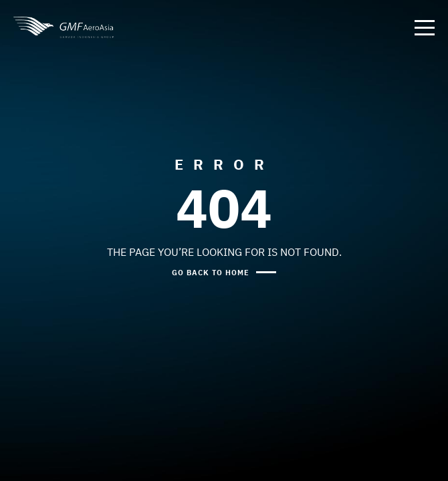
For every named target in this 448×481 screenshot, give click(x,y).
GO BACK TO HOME (211, 272)
